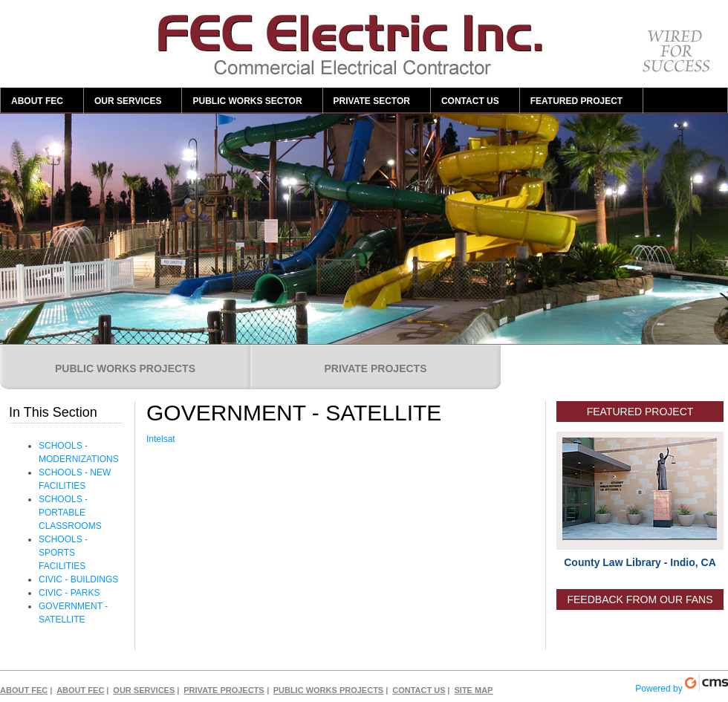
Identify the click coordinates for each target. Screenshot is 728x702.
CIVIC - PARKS (69, 593)
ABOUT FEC (37, 101)
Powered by (682, 684)
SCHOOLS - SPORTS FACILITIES (63, 553)
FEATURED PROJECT (576, 101)
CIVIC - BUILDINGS (78, 579)
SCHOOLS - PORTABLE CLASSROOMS (70, 513)
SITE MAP (473, 690)
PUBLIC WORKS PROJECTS (125, 368)
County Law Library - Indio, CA (640, 562)
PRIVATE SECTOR (372, 101)
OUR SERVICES (128, 101)
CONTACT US (470, 101)
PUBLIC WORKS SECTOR (247, 101)
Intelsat (162, 439)
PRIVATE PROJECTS (376, 368)
